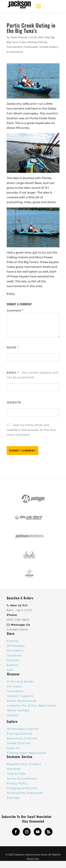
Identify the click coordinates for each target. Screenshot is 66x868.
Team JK (13, 748)
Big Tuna (12, 42)
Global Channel (19, 743)
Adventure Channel (22, 738)
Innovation (15, 691)
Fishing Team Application (26, 753)
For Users (14, 686)
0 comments (15, 52)
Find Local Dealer (21, 681)
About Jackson (18, 710)
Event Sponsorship (22, 701)
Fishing (32, 42)
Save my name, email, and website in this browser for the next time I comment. (31, 430)
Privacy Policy (17, 783)
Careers (13, 715)
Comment (15, 311)
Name (13, 348)
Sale (10, 670)
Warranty (14, 769)
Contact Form (17, 629)
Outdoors (14, 655)
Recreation (15, 651)
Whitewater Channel (23, 729)
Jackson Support (20, 696)
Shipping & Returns (22, 788)
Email (13, 373)
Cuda (22, 42)
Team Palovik (19, 37)
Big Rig (50, 37)
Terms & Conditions (22, 779)
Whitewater (16, 646)
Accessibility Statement (25, 793)
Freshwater (31, 47)
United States (48, 47)
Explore (13, 665)
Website (14, 403)
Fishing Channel (19, 734)
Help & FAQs (16, 774)
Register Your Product (24, 764)
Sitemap (13, 798)
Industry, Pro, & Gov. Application (32, 706)
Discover (13, 660)
